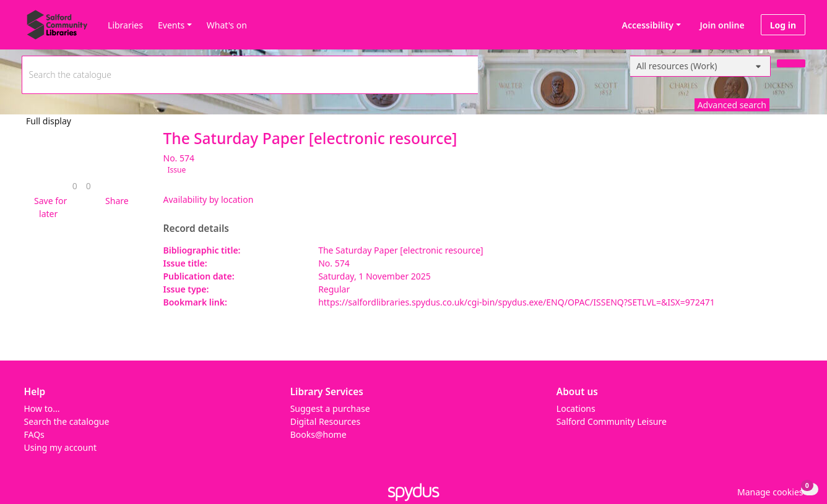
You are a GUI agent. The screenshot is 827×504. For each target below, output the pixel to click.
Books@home (318, 434)
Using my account (60, 447)
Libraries (125, 25)
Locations (576, 408)
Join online (722, 25)
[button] (48, 207)
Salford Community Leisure (612, 421)
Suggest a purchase (330, 408)
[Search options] (700, 66)
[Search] (791, 63)
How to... (42, 408)
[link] (75, 186)
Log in (783, 25)
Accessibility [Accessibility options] (646, 25)
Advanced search (732, 105)
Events (171, 25)
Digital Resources (325, 421)
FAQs (34, 434)
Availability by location (209, 199)
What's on (227, 25)
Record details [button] (196, 229)
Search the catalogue (67, 421)
